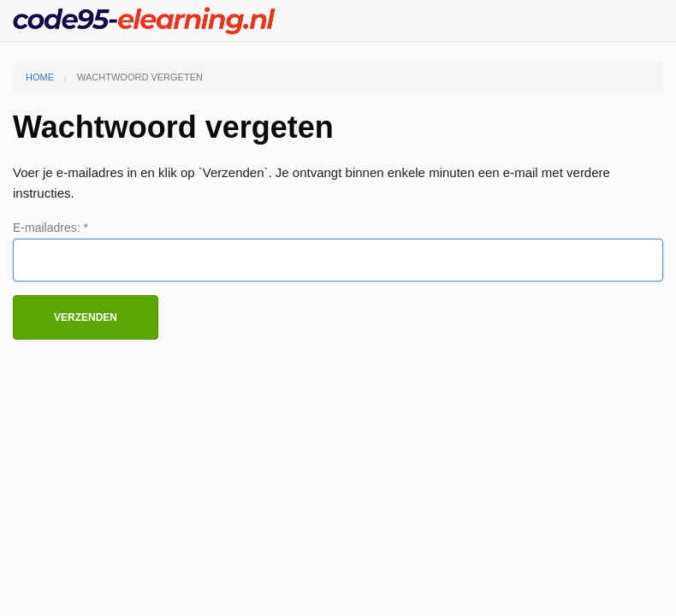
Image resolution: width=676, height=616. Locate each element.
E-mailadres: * (50, 228)
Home (40, 77)
